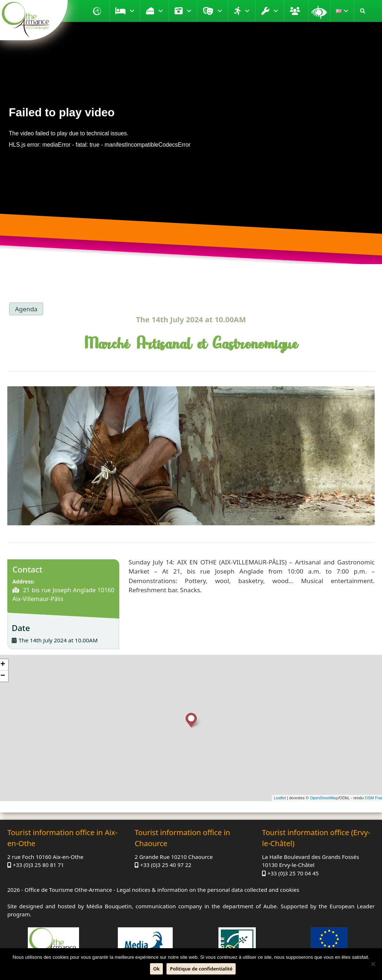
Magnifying (319, 11)
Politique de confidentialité (201, 969)
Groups (296, 11)
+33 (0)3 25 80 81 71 (38, 865)
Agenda (26, 309)
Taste (160, 11)
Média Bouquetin (109, 906)
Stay (132, 11)
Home (98, 11)
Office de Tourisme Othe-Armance (68, 890)
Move (247, 11)
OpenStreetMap (324, 798)
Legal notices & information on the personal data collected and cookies (208, 890)
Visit (189, 11)
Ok (157, 969)
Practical (276, 11)
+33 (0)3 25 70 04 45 (293, 873)
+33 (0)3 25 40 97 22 (166, 865)
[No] (373, 964)
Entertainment (220, 11)
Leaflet (280, 798)
